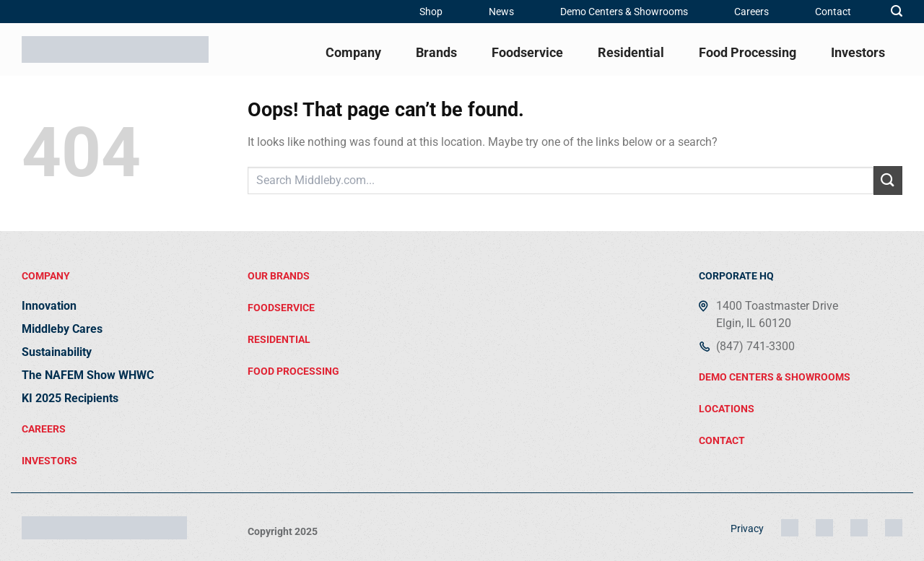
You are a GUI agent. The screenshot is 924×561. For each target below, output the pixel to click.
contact (722, 440)
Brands (436, 52)
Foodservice (527, 52)
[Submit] (888, 180)
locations (727, 409)
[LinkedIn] (824, 528)
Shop (431, 12)
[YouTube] (894, 528)
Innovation (49, 306)
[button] (897, 11)
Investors (858, 52)
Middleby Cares (62, 329)
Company (353, 52)
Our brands (279, 276)
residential (279, 339)
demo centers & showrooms (775, 377)
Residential (631, 52)
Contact (833, 12)
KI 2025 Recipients (70, 398)
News (501, 12)
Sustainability (57, 352)
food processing (293, 371)
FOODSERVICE (281, 308)
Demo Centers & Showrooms (624, 12)
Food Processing (748, 52)
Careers (751, 12)
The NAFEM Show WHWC (88, 375)
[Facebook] (859, 528)
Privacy (747, 529)
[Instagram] (790, 528)
